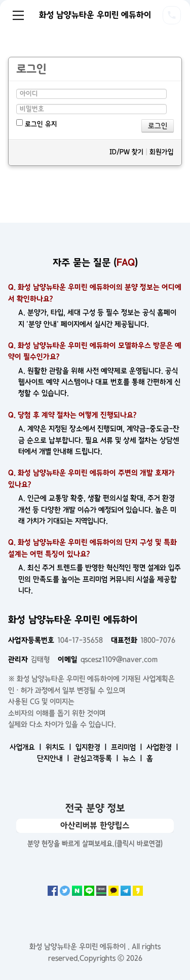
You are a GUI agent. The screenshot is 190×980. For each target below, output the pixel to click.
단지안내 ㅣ (54, 758)
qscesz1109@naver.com (108, 659)
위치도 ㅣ (60, 747)
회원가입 (162, 152)
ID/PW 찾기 (126, 152)
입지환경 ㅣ (92, 747)
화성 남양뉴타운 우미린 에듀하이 (95, 15)
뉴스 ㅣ (134, 758)
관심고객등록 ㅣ (97, 758)
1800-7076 (143, 640)
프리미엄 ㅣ (128, 747)
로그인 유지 (37, 124)
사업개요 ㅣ (27, 747)
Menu (18, 15)
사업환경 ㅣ (163, 747)
